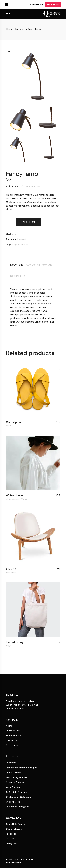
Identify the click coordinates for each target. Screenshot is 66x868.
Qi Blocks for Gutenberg (19, 797)
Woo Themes (13, 787)
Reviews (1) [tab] (17, 276)
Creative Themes (15, 782)
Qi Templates (13, 802)
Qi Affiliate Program (16, 792)
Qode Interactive (22, 859)
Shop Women (13, 499)
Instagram (11, 844)
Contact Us (12, 745)
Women (24, 499)
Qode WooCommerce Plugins (21, 768)
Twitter (10, 839)
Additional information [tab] (40, 265)
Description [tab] (18, 265)
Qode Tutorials (14, 829)
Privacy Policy (13, 736)
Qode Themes (13, 772)
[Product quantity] (10, 222)
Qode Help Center (15, 824)
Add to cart (29, 222)
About (9, 726)
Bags (8, 646)
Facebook (11, 834)
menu (7, 14)
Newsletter (12, 740)
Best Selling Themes (17, 777)
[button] (9, 53)
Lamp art (22, 239)
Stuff (8, 426)
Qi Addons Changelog (18, 807)
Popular (25, 244)
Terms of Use (13, 731)
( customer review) (31, 186)
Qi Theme (11, 763)
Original (16, 244)
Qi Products (6, 4)
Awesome (11, 572)
